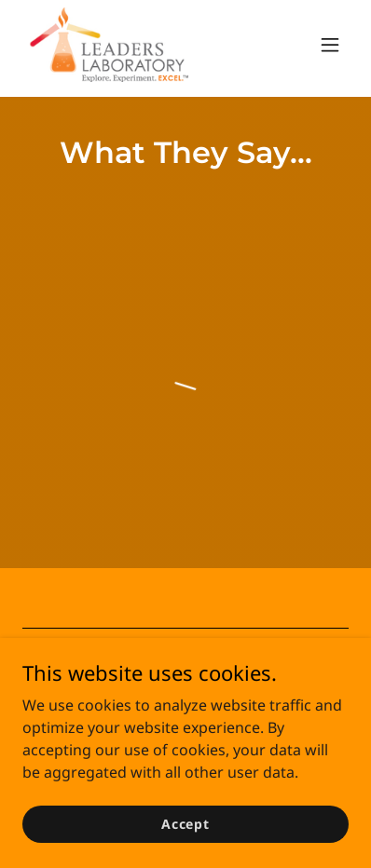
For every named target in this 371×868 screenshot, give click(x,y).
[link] (109, 45)
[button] (330, 45)
